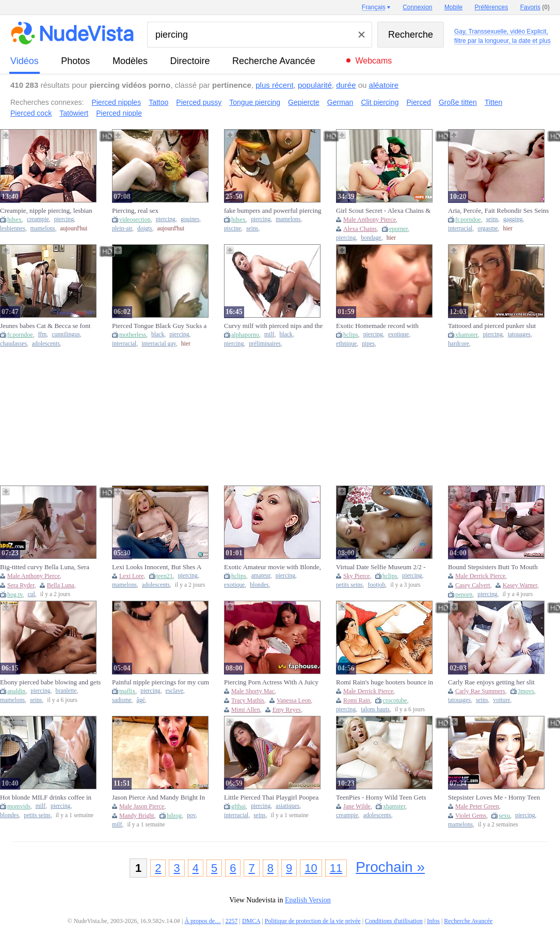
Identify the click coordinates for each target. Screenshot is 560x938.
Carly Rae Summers (480, 691)
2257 (232, 921)
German (340, 102)
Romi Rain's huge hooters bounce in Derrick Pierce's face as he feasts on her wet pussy (385, 682)
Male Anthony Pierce (370, 220)
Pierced (419, 102)
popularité (315, 85)
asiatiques (287, 806)
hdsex (14, 220)
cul (31, 594)
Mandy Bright (137, 816)
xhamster (467, 335)
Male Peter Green (477, 806)
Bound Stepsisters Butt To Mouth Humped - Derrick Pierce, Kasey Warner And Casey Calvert (493, 567)
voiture (501, 700)
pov (191, 815)
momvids (19, 806)
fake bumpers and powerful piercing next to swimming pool (273, 211)
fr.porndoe (468, 220)
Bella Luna (61, 585)
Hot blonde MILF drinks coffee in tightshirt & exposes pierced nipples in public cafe (48, 798)
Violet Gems (471, 816)
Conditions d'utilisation (394, 921)
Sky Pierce (357, 576)
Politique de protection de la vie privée (313, 921)
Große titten (458, 102)
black (158, 334)
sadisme (122, 700)
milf (269, 334)
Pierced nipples (116, 102)
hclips (351, 335)
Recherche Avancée (274, 61)
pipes (368, 344)
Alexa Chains (360, 229)
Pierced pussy (199, 102)
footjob (377, 585)
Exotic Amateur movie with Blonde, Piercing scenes (273, 567)
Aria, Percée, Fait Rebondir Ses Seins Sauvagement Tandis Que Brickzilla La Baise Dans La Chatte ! (498, 211)
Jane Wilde (357, 806)
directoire (190, 61)
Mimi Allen (246, 710)
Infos (433, 921)
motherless (133, 335)
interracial (460, 229)
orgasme (487, 229)
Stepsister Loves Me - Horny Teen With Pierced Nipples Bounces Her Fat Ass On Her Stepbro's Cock (495, 798)
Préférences (492, 7)
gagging (513, 219)
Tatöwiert (74, 113)
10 (311, 868)
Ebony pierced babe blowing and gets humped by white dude (50, 682)
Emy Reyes (287, 710)
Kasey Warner (520, 585)
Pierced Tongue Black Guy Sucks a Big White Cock (159, 326)
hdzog (174, 816)
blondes (259, 585)
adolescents (46, 344)
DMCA (251, 921)
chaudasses (13, 344)
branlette (66, 691)
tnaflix (127, 691)
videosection (135, 220)
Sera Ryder (21, 585)
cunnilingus (66, 334)
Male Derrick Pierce (480, 576)
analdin (16, 691)
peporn (464, 595)
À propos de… (203, 921)
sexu (504, 816)
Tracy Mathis (248, 700)
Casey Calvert (473, 585)
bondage (371, 238)
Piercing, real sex (135, 210)
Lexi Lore (132, 576)
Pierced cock (31, 113)
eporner (398, 229)
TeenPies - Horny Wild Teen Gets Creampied (381, 798)
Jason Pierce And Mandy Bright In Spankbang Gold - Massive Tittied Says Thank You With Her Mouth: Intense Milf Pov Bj (158, 798)
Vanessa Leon (294, 700)
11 (336, 868)
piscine (233, 229)
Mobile (453, 7)
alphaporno (245, 335)
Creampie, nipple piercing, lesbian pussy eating (46, 211)
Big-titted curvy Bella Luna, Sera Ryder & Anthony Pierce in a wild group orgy (46, 567)
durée (346, 85)
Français (374, 7)
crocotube (395, 700)
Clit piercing (380, 102)
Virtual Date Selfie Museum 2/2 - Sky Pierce (381, 567)
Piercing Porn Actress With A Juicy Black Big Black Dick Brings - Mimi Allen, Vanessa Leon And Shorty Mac (275, 682)
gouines (190, 219)
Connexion (417, 7)
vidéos (25, 61)
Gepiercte (304, 102)
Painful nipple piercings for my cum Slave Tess (161, 682)
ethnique (346, 344)
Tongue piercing (255, 102)
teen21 (165, 576)
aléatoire (384, 85)
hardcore (459, 344)
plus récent (274, 85)
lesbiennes (13, 229)
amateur (261, 576)
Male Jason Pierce (142, 806)
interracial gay (158, 344)
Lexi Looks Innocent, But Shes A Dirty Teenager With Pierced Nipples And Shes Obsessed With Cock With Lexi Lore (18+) (162, 567)
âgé (141, 700)
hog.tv (15, 595)
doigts (145, 229)
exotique (398, 334)
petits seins (349, 585)
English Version (308, 900)
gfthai (238, 806)
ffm (43, 334)
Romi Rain (357, 700)
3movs (526, 691)
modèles (130, 61)
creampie (38, 219)
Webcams (373, 61)
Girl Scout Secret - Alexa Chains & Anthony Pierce (383, 211)
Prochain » (390, 867)
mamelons (43, 229)
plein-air (122, 229)
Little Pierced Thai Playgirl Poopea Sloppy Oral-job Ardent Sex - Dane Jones (271, 798)
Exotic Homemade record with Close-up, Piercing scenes (377, 326)
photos (75, 61)
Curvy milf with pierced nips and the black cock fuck (273, 326)
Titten (494, 102)
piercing (64, 219)
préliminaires (265, 344)
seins (252, 229)
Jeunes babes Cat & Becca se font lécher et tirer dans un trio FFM (45, 326)
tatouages (519, 334)
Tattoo (158, 102)
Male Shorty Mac (253, 691)
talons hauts (375, 709)
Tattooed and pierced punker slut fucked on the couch (492, 326)
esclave (174, 691)
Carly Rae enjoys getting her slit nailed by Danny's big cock (491, 682)
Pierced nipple (119, 113)
